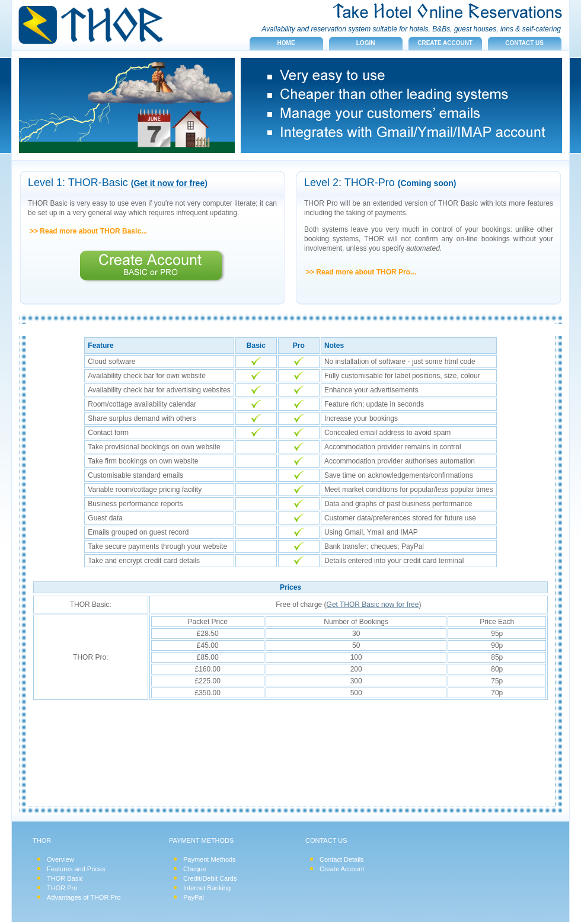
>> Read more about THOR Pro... (361, 272)
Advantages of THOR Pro (84, 897)
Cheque (195, 869)
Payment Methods (210, 859)
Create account (445, 43)
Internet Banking (207, 888)
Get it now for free (169, 183)
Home (286, 43)
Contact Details (342, 859)
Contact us (524, 43)
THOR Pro (62, 888)
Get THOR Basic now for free (373, 605)
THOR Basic (65, 878)
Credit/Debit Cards (210, 878)
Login (366, 43)
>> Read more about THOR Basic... (88, 231)
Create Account (342, 869)
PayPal (194, 897)
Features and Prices (76, 869)
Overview (60, 859)
